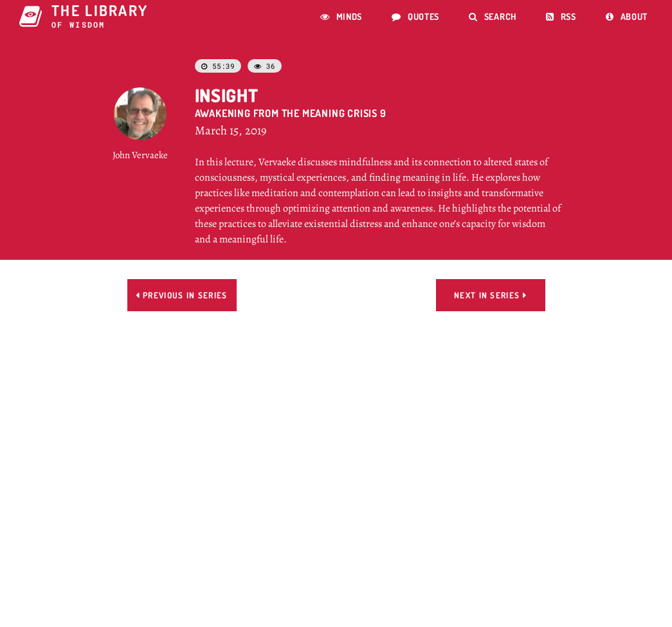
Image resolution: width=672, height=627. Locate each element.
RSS (561, 16)
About (627, 16)
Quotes (415, 16)
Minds (341, 16)
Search (493, 16)
